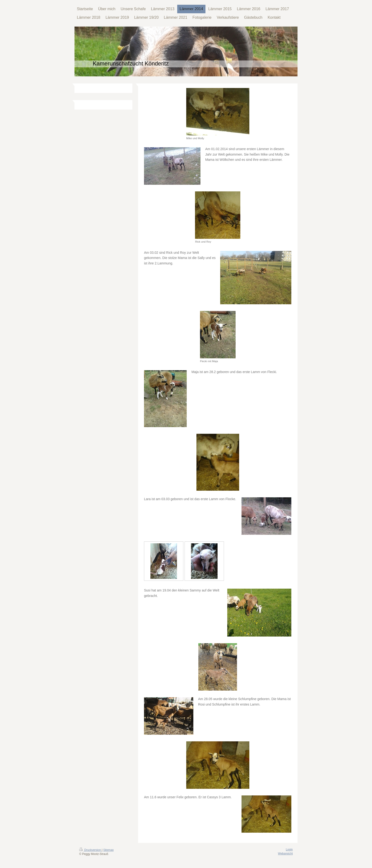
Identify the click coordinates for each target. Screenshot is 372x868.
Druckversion (91, 850)
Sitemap (108, 850)
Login (289, 850)
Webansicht (285, 854)
